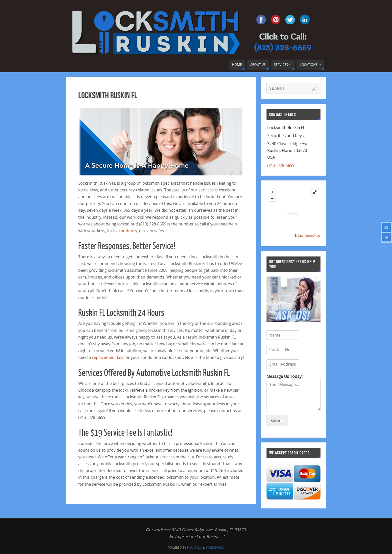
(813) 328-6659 (281, 165)
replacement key (108, 357)
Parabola (195, 548)
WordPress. (215, 548)
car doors (128, 231)
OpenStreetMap (309, 236)
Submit (277, 421)
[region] (161, 142)
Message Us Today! (284, 376)
